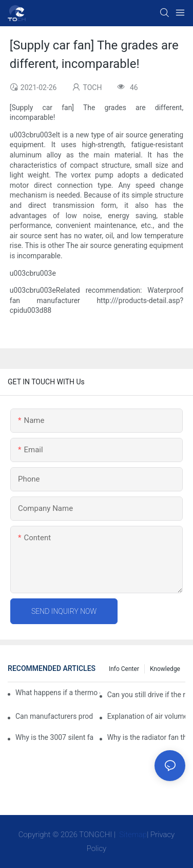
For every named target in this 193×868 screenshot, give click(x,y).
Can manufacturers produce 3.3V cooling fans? (54, 716)
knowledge (165, 669)
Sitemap (132, 835)
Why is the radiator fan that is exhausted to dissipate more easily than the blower (146, 737)
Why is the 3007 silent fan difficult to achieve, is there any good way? (54, 737)
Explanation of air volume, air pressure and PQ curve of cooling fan (146, 716)
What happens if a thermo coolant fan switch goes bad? (58, 693)
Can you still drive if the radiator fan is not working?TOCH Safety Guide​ (146, 695)
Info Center (124, 669)
